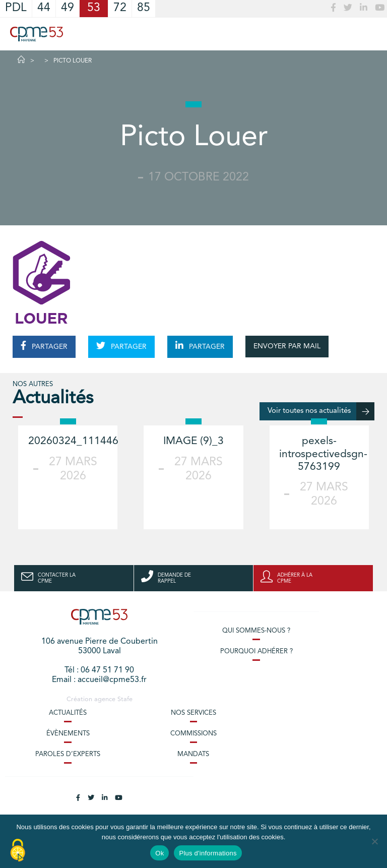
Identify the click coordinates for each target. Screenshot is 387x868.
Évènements (68, 734)
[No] (374, 841)
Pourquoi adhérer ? (256, 652)
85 (144, 8)
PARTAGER (44, 346)
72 (120, 8)
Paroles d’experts (68, 754)
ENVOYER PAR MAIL (287, 346)
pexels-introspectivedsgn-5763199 (323, 454)
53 (94, 8)
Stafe (125, 699)
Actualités (68, 713)
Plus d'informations (208, 853)
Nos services (193, 713)
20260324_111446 (73, 441)
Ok (159, 853)
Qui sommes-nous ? (256, 631)
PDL (16, 8)
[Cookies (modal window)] (18, 851)
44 (44, 8)
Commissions (193, 734)
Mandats (193, 754)
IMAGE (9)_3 (193, 441)
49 (68, 8)
